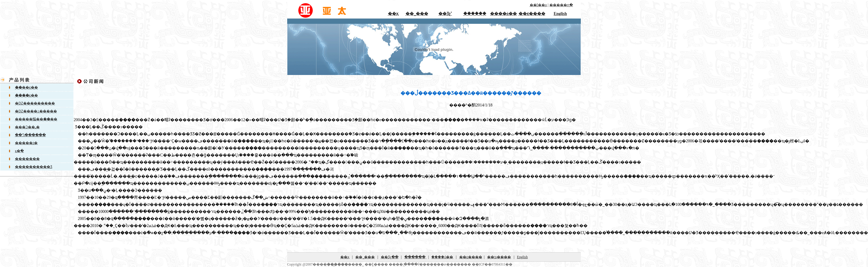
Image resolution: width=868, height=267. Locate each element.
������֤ (475, 14)
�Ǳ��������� (35, 103)
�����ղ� (561, 5)
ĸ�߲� (19, 151)
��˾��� (417, 14)
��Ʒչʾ (445, 14)
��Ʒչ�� (390, 257)
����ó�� (503, 14)
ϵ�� (26, 95)
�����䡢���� (36, 119)
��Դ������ (30, 135)
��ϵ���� (532, 14)
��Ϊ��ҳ (538, 5)
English (560, 14)
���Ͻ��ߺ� (27, 127)
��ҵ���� (499, 257)
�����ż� (26, 143)
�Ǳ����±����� (36, 111)
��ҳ (393, 14)
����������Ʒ (34, 167)
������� (27, 159)
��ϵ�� (26, 87)
